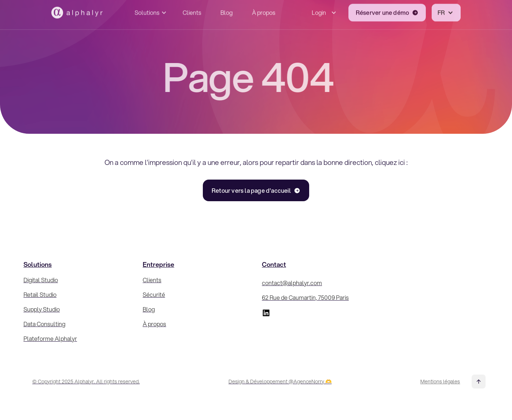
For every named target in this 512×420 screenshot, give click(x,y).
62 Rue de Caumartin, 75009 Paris (305, 297)
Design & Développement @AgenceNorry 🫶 (280, 382)
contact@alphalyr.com (292, 283)
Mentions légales (440, 382)
